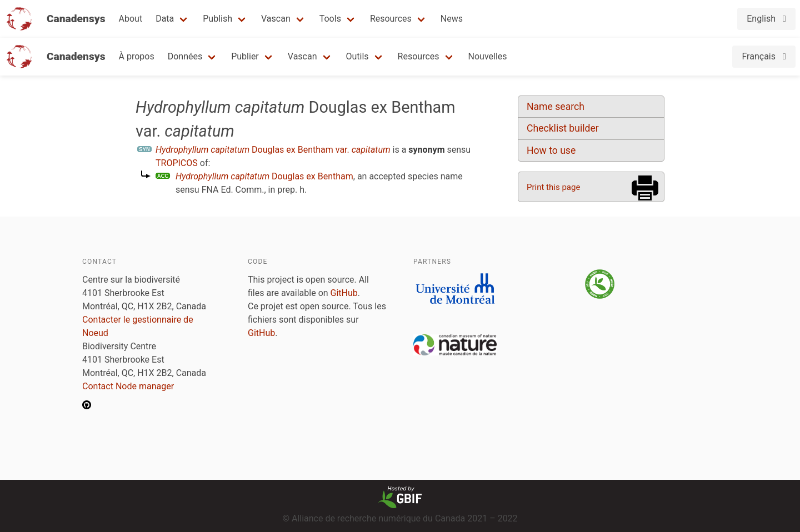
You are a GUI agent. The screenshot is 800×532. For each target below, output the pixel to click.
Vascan (276, 19)
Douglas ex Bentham (264, 176)
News (452, 19)
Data (165, 19)
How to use (551, 150)
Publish (217, 19)
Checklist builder (563, 128)
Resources (391, 19)
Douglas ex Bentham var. (273, 150)
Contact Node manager (128, 386)
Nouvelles (488, 56)
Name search (556, 107)
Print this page (553, 187)
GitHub (344, 293)
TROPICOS (177, 163)
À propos (137, 56)
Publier (245, 56)
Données (185, 56)
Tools (330, 19)
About (131, 19)
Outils (357, 56)
